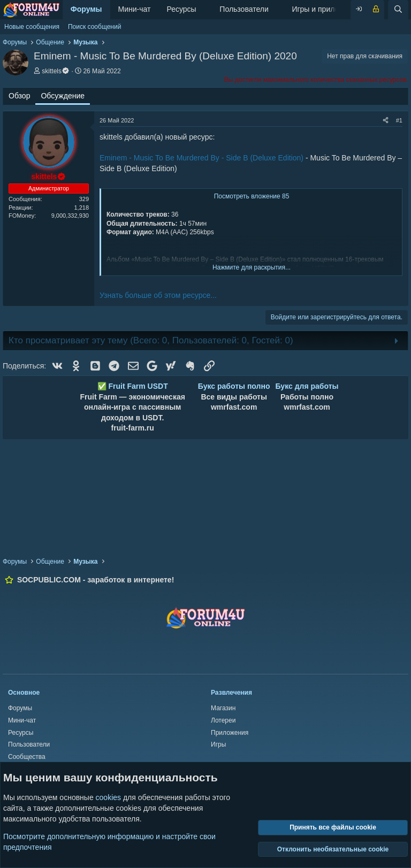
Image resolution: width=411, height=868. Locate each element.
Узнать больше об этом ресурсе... (158, 295)
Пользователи (244, 9)
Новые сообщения (32, 27)
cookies (108, 797)
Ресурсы (181, 9)
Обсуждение (63, 96)
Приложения (230, 733)
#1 (399, 120)
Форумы (86, 9)
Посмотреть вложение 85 (252, 196)
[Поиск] (398, 10)
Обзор (19, 96)
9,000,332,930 (70, 216)
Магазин (223, 708)
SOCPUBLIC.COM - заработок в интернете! (96, 580)
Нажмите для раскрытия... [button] (252, 267)
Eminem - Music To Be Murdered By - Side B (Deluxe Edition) (201, 158)
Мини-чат (135, 9)
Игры (218, 744)
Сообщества (27, 757)
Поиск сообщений (94, 27)
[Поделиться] (386, 121)
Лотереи (223, 720)
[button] (205, 10)
